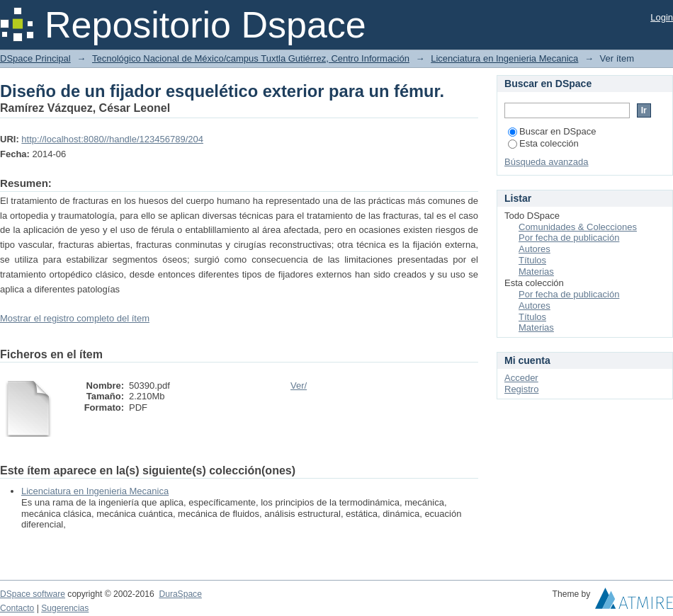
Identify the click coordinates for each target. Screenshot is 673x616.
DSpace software (33, 594)
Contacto (17, 608)
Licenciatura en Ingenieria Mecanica (504, 58)
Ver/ (299, 386)
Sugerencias (65, 608)
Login (662, 17)
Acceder (521, 378)
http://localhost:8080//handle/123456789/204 (112, 139)
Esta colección (543, 143)
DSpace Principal (35, 58)
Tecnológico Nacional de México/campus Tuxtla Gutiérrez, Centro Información (251, 58)
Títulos (532, 260)
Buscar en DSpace (552, 131)
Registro (521, 389)
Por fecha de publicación (569, 238)
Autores (535, 249)
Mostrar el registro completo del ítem (75, 318)
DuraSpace (180, 594)
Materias (536, 272)
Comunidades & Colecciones (578, 227)
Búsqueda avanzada (547, 162)
